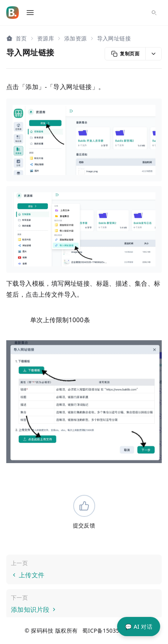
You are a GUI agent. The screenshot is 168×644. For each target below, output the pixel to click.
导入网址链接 (114, 38)
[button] (153, 54)
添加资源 (76, 38)
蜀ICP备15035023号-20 (113, 630)
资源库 (46, 38)
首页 (21, 38)
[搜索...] (154, 13)
